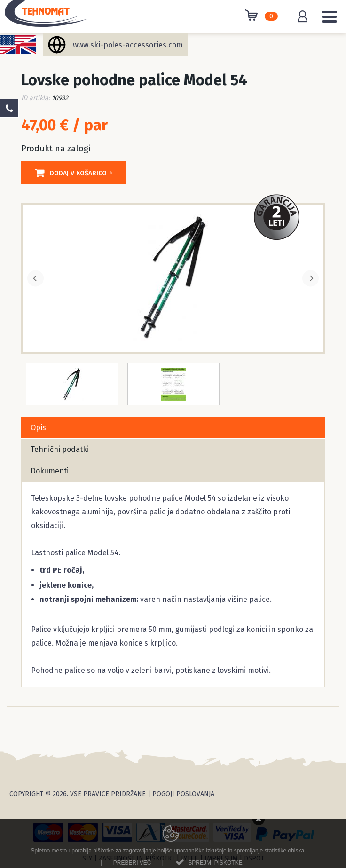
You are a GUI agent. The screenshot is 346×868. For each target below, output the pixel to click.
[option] (173, 277)
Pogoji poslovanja (183, 794)
